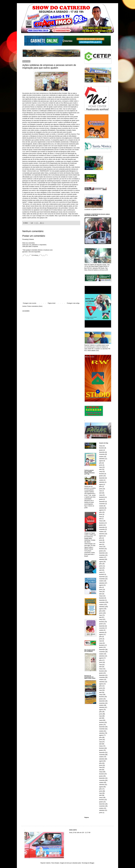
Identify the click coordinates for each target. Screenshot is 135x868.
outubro (101, 457)
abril (100, 469)
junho (101, 465)
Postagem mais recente (30, 303)
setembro (102, 459)
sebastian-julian (77, 863)
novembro (102, 454)
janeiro (101, 450)
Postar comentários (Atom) (35, 306)
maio (101, 467)
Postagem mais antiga (73, 303)
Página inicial (52, 303)
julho (101, 463)
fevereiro (102, 448)
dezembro (102, 452)
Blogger (92, 863)
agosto (101, 461)
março (101, 446)
